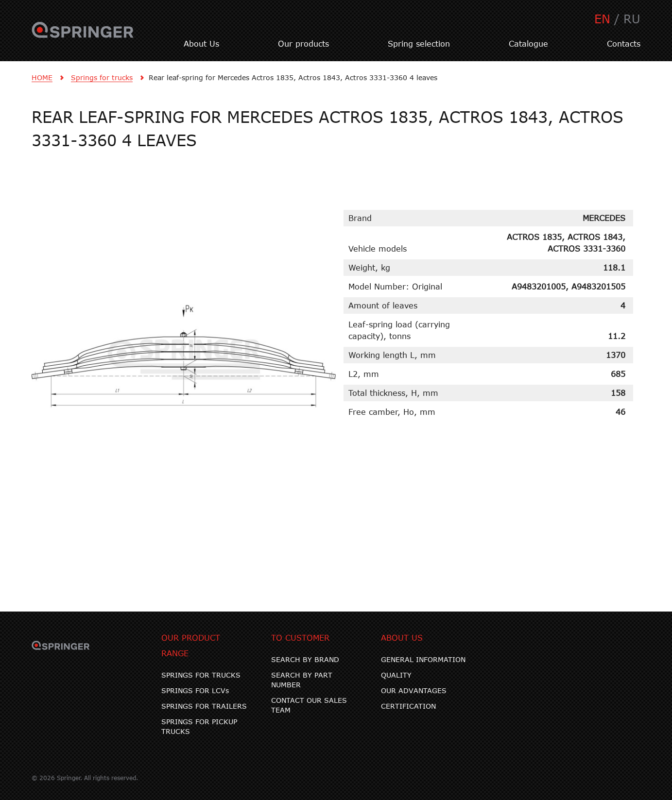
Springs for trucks (102, 77)
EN (602, 19)
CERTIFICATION (408, 706)
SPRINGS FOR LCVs (195, 690)
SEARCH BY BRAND (305, 659)
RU (632, 19)
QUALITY (396, 675)
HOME (42, 77)
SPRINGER (83, 35)
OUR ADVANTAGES (414, 690)
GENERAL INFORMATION (423, 659)
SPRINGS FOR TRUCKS (201, 675)
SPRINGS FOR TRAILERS (204, 706)
